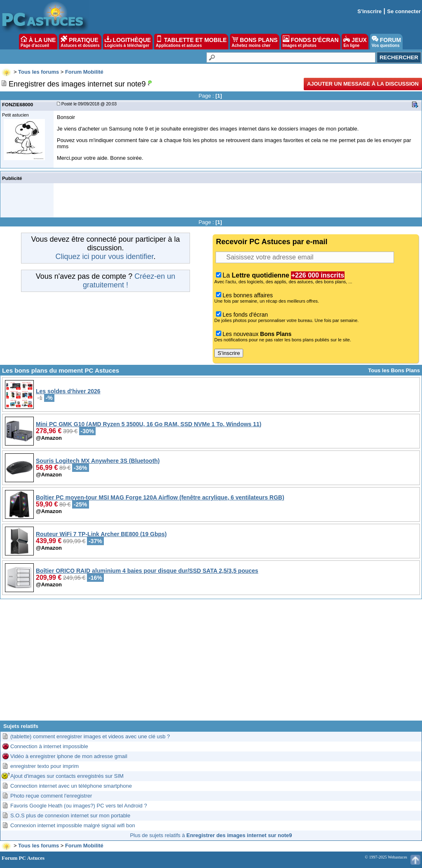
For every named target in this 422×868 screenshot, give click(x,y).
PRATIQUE (80, 42)
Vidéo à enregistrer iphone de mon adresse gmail (69, 756)
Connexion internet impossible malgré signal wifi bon (73, 825)
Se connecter (404, 11)
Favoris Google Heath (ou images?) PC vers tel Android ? (79, 806)
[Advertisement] (211, 663)
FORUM (386, 42)
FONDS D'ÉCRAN (311, 42)
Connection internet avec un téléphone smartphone (71, 786)
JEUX (355, 42)
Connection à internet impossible (49, 746)
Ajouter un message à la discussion (363, 84)
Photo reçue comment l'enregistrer (51, 796)
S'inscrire (369, 11)
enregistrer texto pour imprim (45, 766)
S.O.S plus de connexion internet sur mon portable (70, 815)
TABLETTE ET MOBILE (191, 42)
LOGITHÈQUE (128, 42)
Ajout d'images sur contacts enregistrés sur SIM (67, 776)
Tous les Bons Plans (394, 370)
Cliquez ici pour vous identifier (104, 257)
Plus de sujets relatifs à (211, 835)
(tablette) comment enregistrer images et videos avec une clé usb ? (90, 736)
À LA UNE (38, 42)
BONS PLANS (255, 42)
